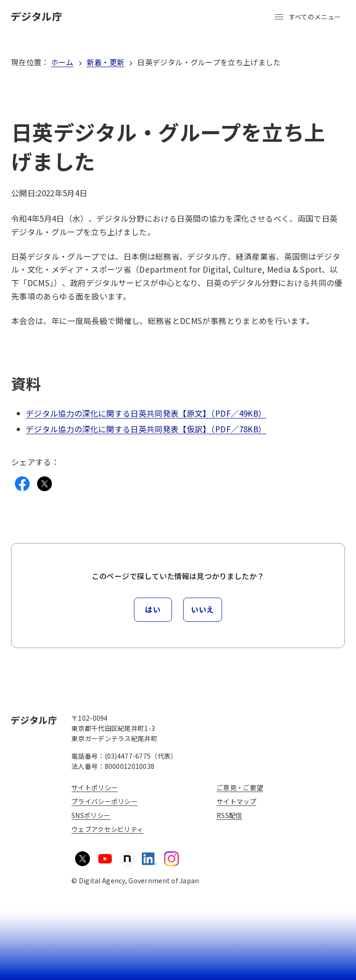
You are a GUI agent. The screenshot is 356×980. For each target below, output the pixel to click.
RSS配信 (229, 815)
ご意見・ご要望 (240, 787)
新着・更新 (106, 62)
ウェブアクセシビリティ (107, 829)
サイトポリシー (95, 787)
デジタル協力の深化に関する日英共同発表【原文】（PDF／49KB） (146, 413)
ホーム (62, 62)
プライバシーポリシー (105, 801)
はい (153, 609)
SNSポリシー (91, 815)
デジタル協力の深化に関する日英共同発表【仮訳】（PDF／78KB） (146, 429)
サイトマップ (236, 801)
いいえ (203, 609)
